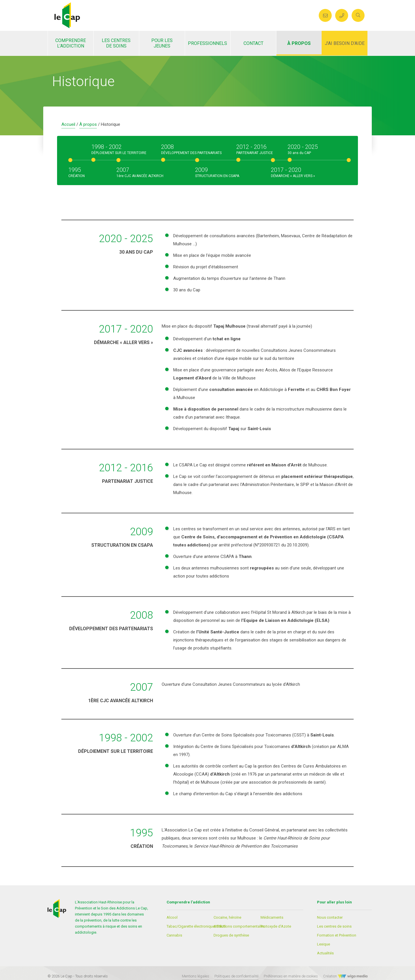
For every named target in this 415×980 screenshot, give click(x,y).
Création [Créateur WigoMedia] (345, 976)
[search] (358, 15)
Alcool (172, 917)
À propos (299, 43)
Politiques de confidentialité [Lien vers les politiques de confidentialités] (236, 976)
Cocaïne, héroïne (227, 917)
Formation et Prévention (337, 935)
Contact (253, 43)
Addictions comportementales (239, 926)
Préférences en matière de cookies (291, 976)
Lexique (323, 944)
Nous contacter (330, 917)
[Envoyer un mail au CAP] (325, 15)
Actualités (325, 953)
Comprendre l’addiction (71, 43)
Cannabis (174, 935)
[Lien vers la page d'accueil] (67, 15)
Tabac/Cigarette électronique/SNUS (196, 926)
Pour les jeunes (162, 43)
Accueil (68, 124)
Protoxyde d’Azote (276, 926)
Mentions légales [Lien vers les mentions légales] (196, 976)
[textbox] (258, 384)
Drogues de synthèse (231, 935)
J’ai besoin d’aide (345, 43)
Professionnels (207, 43)
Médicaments (272, 917)
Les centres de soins (116, 43)
